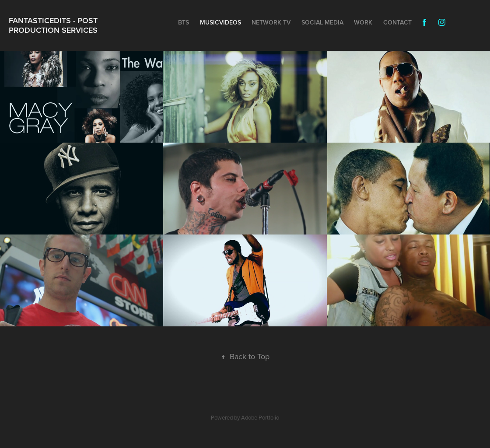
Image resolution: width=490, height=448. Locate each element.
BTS (184, 22)
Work (363, 22)
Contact (397, 22)
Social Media (322, 22)
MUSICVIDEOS (220, 22)
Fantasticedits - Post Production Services (54, 25)
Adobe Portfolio (260, 417)
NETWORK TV (271, 22)
